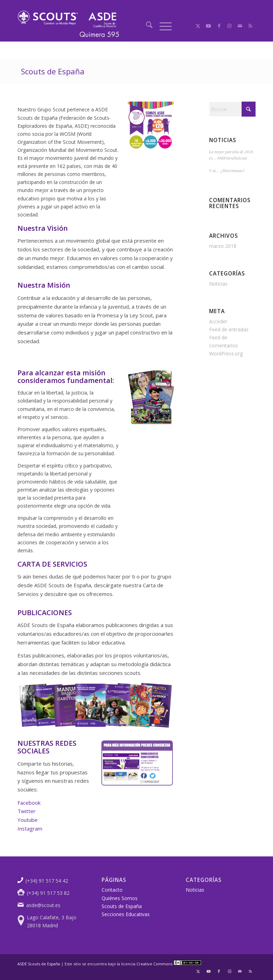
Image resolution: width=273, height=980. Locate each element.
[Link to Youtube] (208, 26)
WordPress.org (226, 353)
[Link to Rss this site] (250, 26)
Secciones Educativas (126, 914)
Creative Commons (169, 964)
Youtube (28, 820)
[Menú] (162, 26)
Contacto (112, 890)
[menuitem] (146, 26)
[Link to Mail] (240, 26)
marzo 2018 (223, 246)
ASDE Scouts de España (39, 964)
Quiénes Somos (120, 898)
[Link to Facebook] (219, 26)
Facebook (29, 803)
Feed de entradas (229, 329)
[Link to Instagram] (229, 26)
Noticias (218, 284)
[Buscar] (146, 26)
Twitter (27, 811)
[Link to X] (198, 26)
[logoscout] (68, 26)
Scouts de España (53, 71)
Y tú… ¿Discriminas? (227, 171)
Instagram (30, 828)
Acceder (218, 321)
